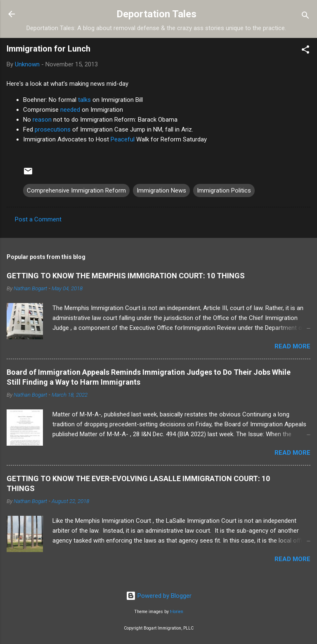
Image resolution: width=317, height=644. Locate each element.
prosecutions (53, 129)
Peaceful (123, 139)
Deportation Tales (156, 14)
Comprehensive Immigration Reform (76, 190)
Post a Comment (38, 219)
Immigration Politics (224, 190)
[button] (305, 51)
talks (84, 100)
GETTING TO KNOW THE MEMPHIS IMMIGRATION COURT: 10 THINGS (126, 276)
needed (70, 110)
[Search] (305, 17)
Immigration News (161, 190)
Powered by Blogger (159, 596)
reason (42, 120)
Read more (292, 346)
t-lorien (177, 612)
